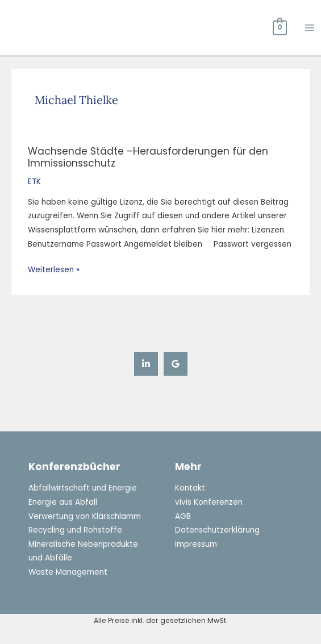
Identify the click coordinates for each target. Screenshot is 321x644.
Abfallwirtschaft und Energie (83, 488)
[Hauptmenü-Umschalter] (310, 28)
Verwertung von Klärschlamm (85, 516)
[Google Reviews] (176, 364)
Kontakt (190, 488)
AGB (183, 516)
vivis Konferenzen (209, 502)
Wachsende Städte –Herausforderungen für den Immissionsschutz (148, 157)
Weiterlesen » (54, 269)
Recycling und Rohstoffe (75, 530)
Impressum (196, 544)
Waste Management (68, 572)
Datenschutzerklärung (217, 530)
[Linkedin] (146, 364)
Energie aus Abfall (63, 502)
